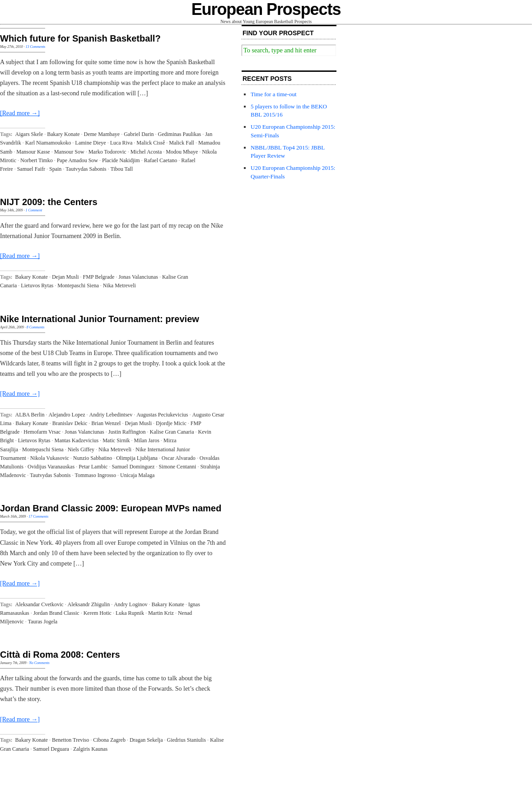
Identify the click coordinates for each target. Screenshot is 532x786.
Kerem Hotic (98, 613)
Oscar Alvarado (179, 458)
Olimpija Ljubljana (137, 458)
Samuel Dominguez (133, 467)
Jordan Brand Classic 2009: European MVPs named (111, 508)
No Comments (39, 663)
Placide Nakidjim (121, 160)
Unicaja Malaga (137, 475)
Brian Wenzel (106, 423)
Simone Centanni (177, 467)
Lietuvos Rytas (37, 285)
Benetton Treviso (70, 740)
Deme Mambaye (102, 134)
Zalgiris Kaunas (90, 749)
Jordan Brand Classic (56, 613)
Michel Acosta (146, 152)
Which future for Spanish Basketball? (80, 38)
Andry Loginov (131, 604)
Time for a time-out (274, 94)
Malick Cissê (151, 143)
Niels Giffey (81, 449)
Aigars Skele (29, 134)
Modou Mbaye (182, 152)
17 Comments (38, 517)
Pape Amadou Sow (77, 160)
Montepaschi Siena (78, 285)
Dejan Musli (65, 277)
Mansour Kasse (33, 152)
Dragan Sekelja (146, 740)
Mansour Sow (69, 152)
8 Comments (36, 327)
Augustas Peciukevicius (162, 415)
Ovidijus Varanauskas (51, 467)
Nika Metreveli (119, 285)
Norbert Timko (37, 160)
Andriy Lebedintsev (111, 415)
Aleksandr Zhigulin (89, 604)
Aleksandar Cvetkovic (40, 604)
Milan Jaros (147, 440)
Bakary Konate (63, 134)
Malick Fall (182, 143)
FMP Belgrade (99, 277)
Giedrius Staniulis (187, 740)
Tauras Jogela (43, 622)
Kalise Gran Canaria (172, 432)
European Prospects (266, 9)
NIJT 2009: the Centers (49, 202)
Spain (55, 169)
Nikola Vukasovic (50, 458)
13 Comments (35, 47)
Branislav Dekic (70, 423)
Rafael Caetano (161, 160)
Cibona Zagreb (109, 740)
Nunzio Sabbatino (93, 458)
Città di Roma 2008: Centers (60, 655)
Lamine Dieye (90, 143)
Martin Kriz (161, 613)
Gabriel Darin (139, 134)
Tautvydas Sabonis (86, 169)
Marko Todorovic (107, 152)
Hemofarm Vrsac (42, 432)
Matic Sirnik (116, 440)
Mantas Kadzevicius (77, 440)
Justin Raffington (127, 432)
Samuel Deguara (51, 749)
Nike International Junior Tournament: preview (100, 319)
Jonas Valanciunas (138, 277)
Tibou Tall (121, 169)
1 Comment (34, 210)
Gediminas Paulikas (180, 134)
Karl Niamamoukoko (48, 143)
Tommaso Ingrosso (95, 475)
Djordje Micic (171, 423)
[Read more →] (20, 113)
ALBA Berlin (30, 415)
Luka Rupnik (130, 613)
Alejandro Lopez (67, 415)
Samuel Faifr (31, 169)
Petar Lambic (93, 467)
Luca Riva (121, 143)
